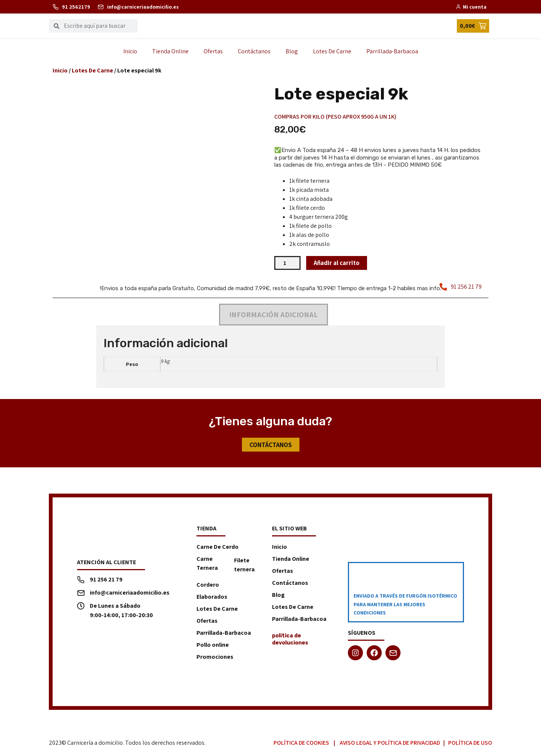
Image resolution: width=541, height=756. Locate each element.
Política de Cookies (301, 743)
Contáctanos (254, 51)
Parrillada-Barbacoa (392, 51)
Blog (292, 51)
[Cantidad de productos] (287, 263)
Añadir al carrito (339, 263)
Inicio (130, 51)
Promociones (215, 657)
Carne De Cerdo (218, 547)
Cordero (208, 585)
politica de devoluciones (290, 640)
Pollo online (213, 645)
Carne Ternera (207, 564)
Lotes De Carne (332, 51)
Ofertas (213, 51)
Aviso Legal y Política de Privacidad (390, 743)
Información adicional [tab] (274, 315)
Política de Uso (470, 743)
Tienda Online (170, 51)
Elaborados (212, 597)
